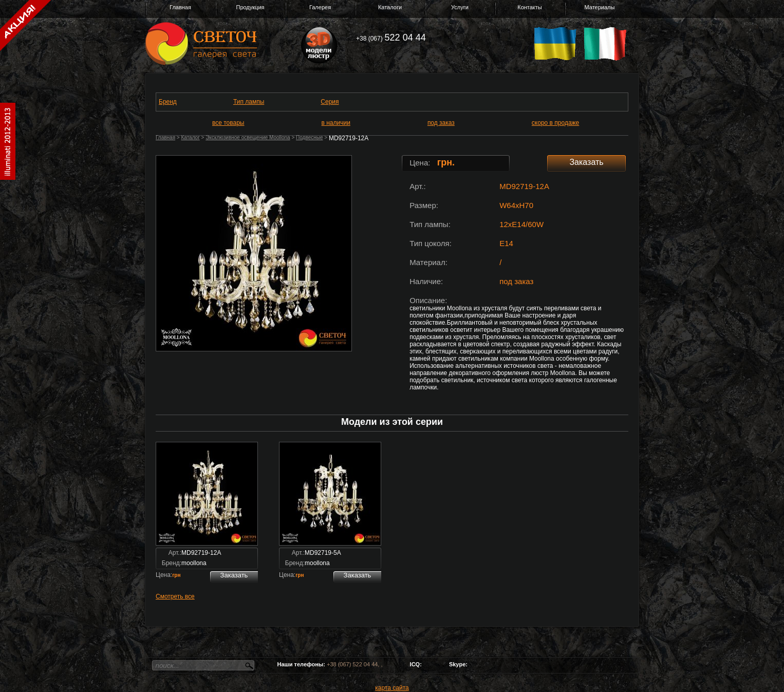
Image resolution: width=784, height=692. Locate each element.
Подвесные (309, 137)
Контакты (530, 7)
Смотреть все (175, 596)
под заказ (441, 123)
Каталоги (390, 7)
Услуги (460, 7)
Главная (180, 7)
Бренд (168, 102)
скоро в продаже (555, 123)
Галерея (320, 7)
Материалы (600, 7)
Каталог (190, 137)
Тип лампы (249, 102)
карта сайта (392, 688)
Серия (330, 102)
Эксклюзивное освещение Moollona (248, 137)
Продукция (250, 7)
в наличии (336, 123)
